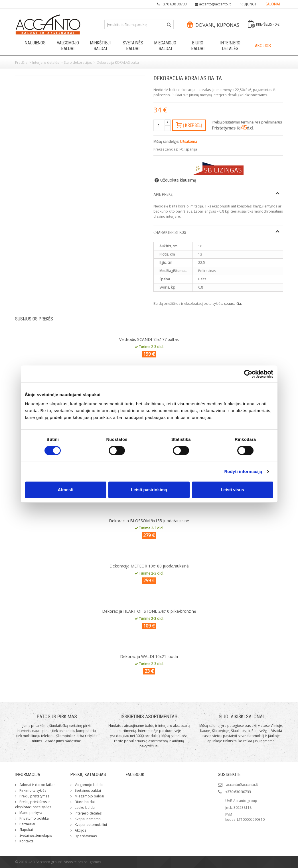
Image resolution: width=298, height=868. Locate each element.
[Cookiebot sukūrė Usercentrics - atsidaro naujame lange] (248, 374)
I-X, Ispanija (188, 149)
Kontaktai (27, 841)
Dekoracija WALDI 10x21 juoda (149, 656)
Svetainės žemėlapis (35, 835)
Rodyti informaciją (243, 471)
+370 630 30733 (174, 4)
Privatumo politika (34, 818)
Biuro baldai (198, 46)
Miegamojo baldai (165, 46)
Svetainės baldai (133, 46)
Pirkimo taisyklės (32, 790)
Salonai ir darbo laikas (37, 785)
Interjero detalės (230, 46)
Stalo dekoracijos (78, 62)
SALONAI (273, 4)
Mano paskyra (30, 813)
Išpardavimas (85, 836)
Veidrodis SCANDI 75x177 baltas (149, 339)
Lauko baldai (85, 808)
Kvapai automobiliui (90, 825)
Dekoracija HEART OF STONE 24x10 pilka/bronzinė (149, 611)
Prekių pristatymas (34, 796)
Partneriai (27, 824)
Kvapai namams (87, 819)
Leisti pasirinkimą (149, 490)
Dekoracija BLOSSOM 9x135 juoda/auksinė (149, 521)
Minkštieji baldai (100, 46)
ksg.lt (279, 862)
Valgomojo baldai (68, 46)
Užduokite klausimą (178, 180)
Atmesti (65, 490)
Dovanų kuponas (213, 25)
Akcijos (263, 46)
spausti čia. (233, 304)
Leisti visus (232, 490)
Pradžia (21, 62)
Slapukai (26, 830)
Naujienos (35, 43)
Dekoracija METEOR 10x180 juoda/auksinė (149, 566)
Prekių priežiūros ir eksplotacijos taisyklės (33, 804)
